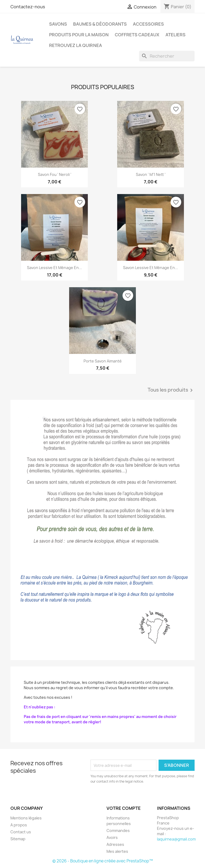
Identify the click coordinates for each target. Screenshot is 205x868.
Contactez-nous (28, 7)
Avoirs (112, 837)
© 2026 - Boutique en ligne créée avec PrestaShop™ (103, 861)
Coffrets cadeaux (137, 35)
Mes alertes (117, 851)
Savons (58, 24)
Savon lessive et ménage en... (54, 268)
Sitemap (18, 839)
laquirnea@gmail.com (176, 839)
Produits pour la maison (79, 35)
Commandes (118, 830)
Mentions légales (26, 818)
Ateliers (176, 35)
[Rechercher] (167, 56)
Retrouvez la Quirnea (76, 45)
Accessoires (148, 24)
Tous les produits (171, 390)
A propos (19, 825)
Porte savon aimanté (103, 361)
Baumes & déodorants (100, 24)
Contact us (21, 832)
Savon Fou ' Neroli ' (55, 174)
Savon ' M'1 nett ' (151, 174)
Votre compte (124, 808)
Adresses (115, 844)
